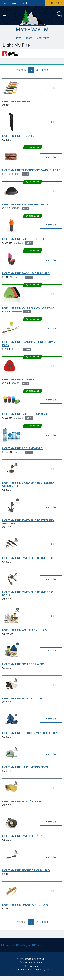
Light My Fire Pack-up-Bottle (23, 239)
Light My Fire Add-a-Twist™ (23, 448)
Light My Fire (42, 38)
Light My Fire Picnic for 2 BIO (23, 699)
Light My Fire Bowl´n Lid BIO (23, 802)
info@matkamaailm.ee (31, 959)
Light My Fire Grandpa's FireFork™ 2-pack (29, 344)
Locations (31, 966)
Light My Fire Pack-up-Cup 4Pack (26, 414)
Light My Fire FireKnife (18, 136)
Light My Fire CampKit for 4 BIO (25, 630)
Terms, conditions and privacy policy (31, 969)
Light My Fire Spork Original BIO (26, 870)
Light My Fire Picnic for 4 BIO (23, 664)
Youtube (39, 945)
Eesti (5, 3)
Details (51, 88)
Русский (14, 3)
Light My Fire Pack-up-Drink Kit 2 (26, 273)
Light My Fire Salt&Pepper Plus (25, 205)
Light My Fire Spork (16, 102)
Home (18, 38)
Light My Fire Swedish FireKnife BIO (28, 558)
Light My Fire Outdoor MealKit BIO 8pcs (31, 733)
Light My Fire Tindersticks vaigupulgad (31, 170)
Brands (28, 38)
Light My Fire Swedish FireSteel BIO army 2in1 (28, 522)
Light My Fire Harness (18, 380)
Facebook (8, 945)
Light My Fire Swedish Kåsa (22, 836)
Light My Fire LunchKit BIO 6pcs (25, 767)
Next (45, 70)
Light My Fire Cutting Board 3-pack (28, 308)
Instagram (24, 945)
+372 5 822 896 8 (31, 962)
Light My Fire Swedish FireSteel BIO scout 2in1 (28, 484)
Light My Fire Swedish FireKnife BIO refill (28, 594)
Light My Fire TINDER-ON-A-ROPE (25, 905)
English (24, 3)
